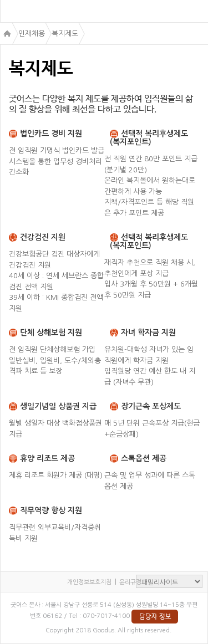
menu (12, 12)
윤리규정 (130, 582)
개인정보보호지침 (89, 582)
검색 (197, 11)
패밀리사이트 (169, 581)
